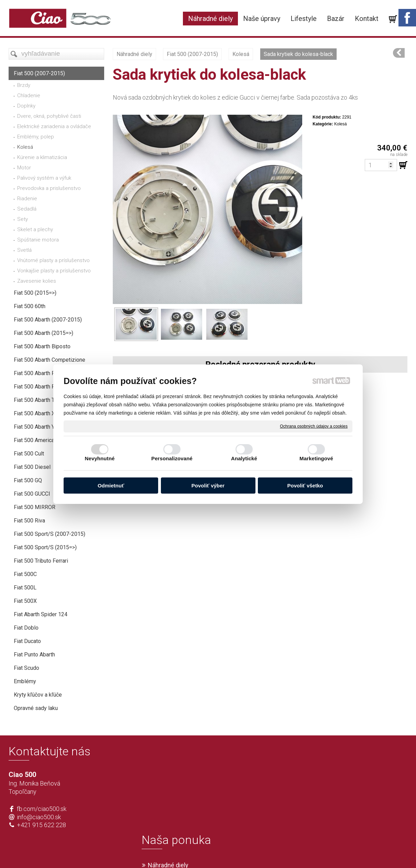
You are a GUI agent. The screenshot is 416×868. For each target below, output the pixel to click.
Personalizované (172, 458)
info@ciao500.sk (39, 817)
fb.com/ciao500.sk (42, 809)
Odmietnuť (111, 486)
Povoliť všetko (305, 486)
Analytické (244, 458)
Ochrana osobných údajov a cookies (314, 426)
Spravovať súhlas (310, 851)
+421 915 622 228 (41, 825)
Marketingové (316, 458)
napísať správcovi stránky (188, 851)
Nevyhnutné (100, 458)
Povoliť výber (208, 486)
